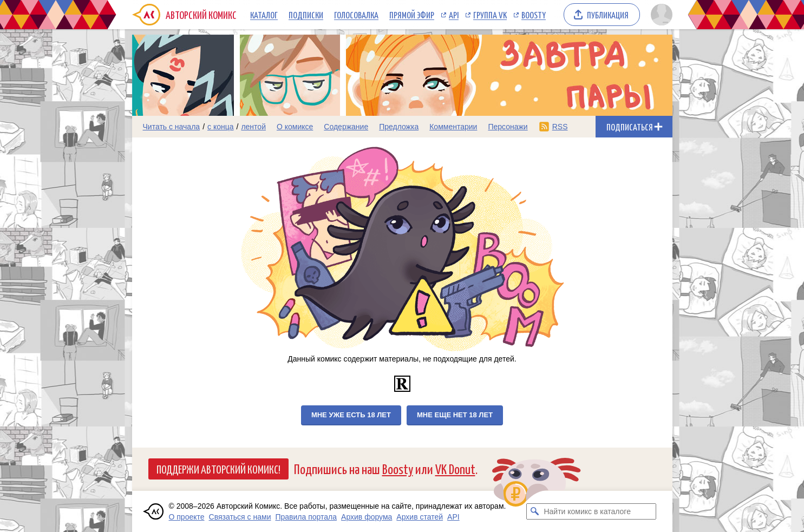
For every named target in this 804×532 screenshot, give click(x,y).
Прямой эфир (412, 15)
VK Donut (455, 468)
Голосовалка (356, 15)
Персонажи (508, 127)
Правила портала (306, 517)
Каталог (264, 15)
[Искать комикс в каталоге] (534, 511)
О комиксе (295, 127)
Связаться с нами (240, 517)
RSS (560, 127)
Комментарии (453, 127)
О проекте (187, 517)
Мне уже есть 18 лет (351, 415)
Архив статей (420, 517)
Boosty (534, 15)
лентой (253, 127)
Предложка (399, 127)
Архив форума (367, 517)
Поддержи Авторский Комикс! (218, 469)
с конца (221, 127)
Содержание (346, 127)
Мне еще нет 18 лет (455, 415)
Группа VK (490, 15)
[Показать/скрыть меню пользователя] (660, 15)
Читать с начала (172, 127)
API (454, 15)
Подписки (306, 15)
